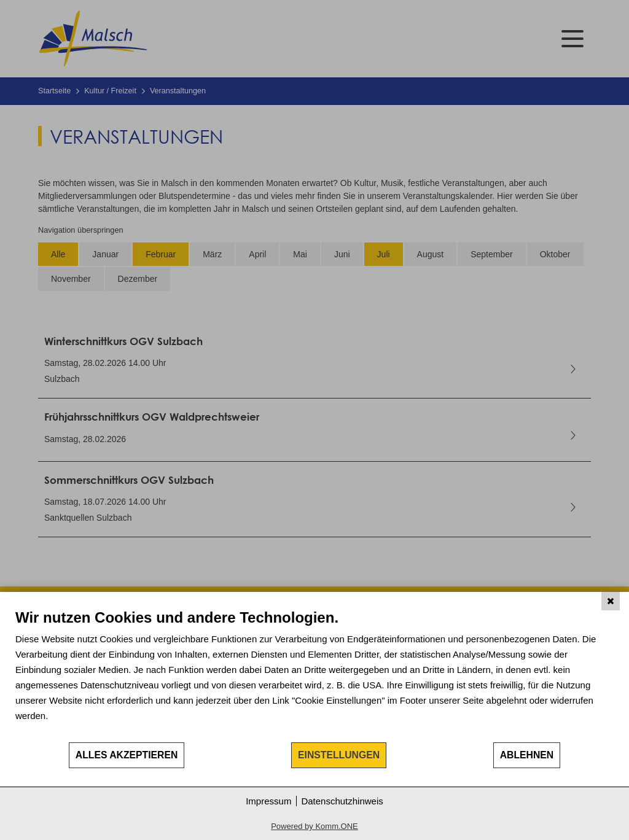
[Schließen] (611, 601)
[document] (314, 675)
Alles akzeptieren (127, 755)
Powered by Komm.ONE (314, 826)
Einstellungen (339, 755)
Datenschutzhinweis (342, 801)
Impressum (268, 801)
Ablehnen (527, 755)
